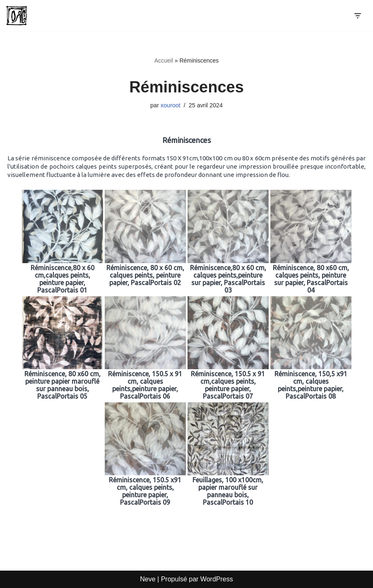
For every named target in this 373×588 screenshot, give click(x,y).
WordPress (217, 579)
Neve (148, 579)
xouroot (171, 105)
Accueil (164, 60)
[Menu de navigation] (357, 16)
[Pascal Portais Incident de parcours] (19, 16)
